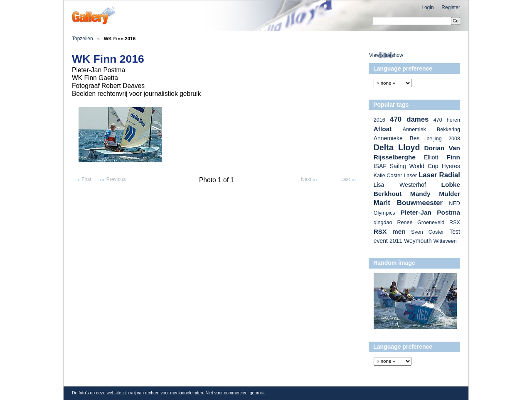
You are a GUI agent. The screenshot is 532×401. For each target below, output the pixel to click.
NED (454, 203)
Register (451, 7)
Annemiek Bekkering (431, 130)
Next (310, 180)
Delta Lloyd (397, 147)
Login (427, 7)
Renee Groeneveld (421, 223)
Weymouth (418, 241)
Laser (410, 176)
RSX (455, 223)
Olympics (384, 213)
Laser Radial (439, 175)
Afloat (383, 129)
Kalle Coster (388, 176)
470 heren (447, 120)
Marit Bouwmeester (408, 203)
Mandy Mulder (435, 194)
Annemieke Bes (397, 138)
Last (349, 180)
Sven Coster (427, 232)
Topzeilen (83, 39)
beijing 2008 (443, 139)
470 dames (409, 119)
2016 (379, 120)
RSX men (390, 231)
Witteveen (445, 241)
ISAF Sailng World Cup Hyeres (417, 166)
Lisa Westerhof (400, 185)
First (83, 180)
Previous (112, 180)
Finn (453, 157)
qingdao (383, 223)
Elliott (431, 157)
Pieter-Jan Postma (430, 212)
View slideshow (386, 55)
